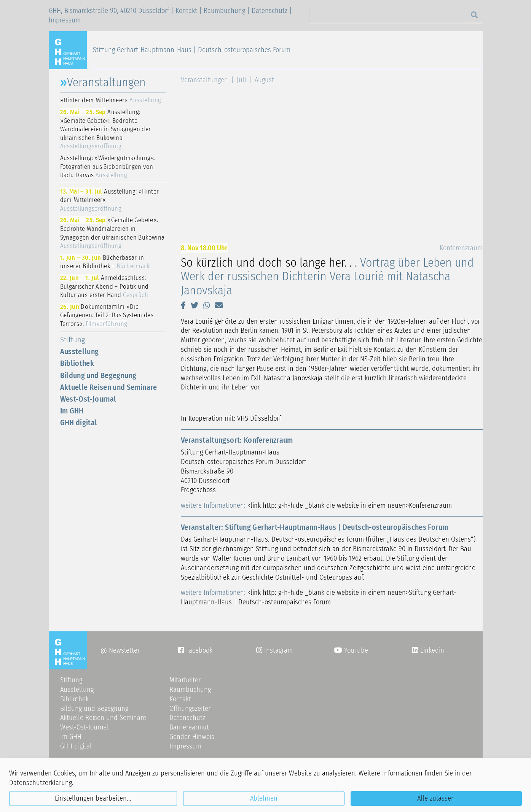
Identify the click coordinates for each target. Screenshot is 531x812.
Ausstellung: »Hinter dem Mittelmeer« (110, 200)
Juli (241, 80)
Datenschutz (269, 11)
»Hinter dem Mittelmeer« (111, 100)
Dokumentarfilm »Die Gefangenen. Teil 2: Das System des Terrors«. (107, 315)
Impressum (65, 20)
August (264, 80)
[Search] (388, 15)
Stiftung (73, 340)
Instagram (274, 650)
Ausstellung (80, 351)
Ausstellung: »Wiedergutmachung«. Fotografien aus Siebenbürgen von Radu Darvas (108, 166)
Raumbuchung (224, 11)
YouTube (351, 650)
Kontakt (186, 11)
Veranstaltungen (204, 80)
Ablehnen (264, 798)
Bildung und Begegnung (98, 375)
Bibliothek (77, 363)
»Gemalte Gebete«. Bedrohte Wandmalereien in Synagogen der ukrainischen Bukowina (112, 233)
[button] (183, 305)
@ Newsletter (120, 650)
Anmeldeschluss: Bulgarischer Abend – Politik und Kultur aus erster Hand (104, 286)
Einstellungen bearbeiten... (93, 798)
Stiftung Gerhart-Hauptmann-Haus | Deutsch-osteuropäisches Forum (192, 50)
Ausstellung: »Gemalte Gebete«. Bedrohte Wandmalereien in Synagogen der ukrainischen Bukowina (106, 129)
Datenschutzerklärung (41, 783)
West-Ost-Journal (88, 399)
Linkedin (431, 650)
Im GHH (72, 411)
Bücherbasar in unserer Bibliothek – (106, 262)
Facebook (195, 650)
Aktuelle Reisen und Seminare (109, 387)
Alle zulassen (436, 798)
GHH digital (79, 423)
